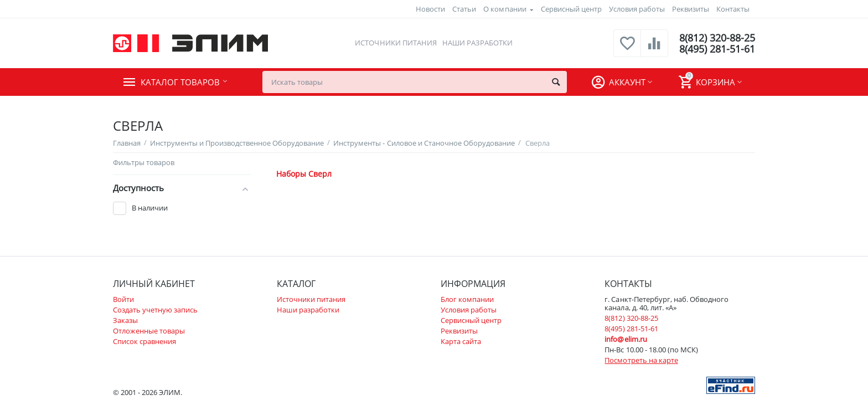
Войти (123, 299)
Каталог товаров (180, 82)
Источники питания (396, 43)
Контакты (733, 9)
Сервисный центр (571, 9)
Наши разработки (477, 43)
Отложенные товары (149, 331)
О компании (505, 9)
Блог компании (467, 299)
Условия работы (637, 9)
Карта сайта (461, 341)
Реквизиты (691, 9)
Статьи (464, 9)
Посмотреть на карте (641, 360)
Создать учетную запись (155, 310)
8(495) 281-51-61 (717, 49)
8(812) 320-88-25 (717, 38)
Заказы (125, 320)
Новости (430, 9)
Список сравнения (144, 341)
